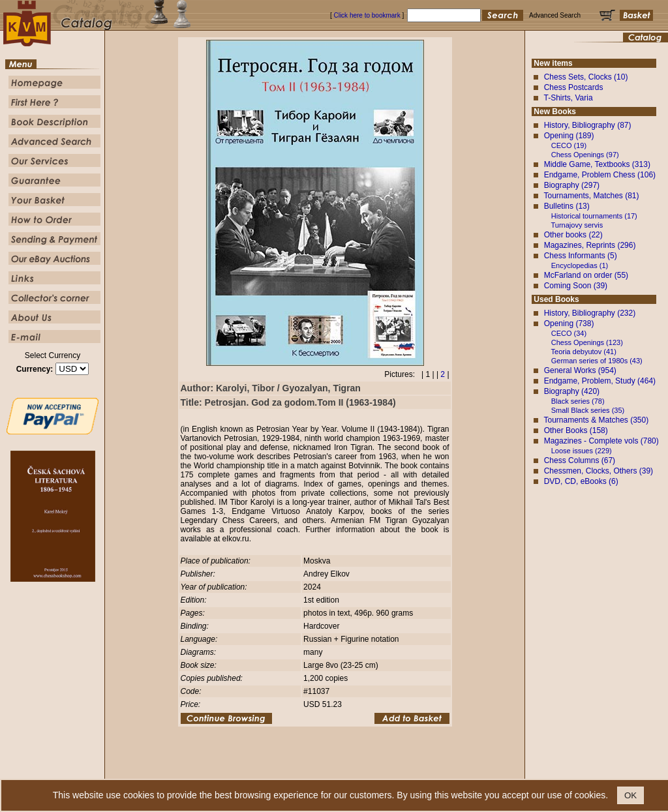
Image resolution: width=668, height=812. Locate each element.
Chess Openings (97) (585, 155)
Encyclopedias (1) (580, 265)
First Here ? (257, 769)
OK (630, 795)
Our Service (410, 769)
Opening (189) (569, 136)
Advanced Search (361, 769)
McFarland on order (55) (586, 275)
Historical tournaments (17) (594, 216)
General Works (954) (580, 370)
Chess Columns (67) (580, 460)
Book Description (305, 769)
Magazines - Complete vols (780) (601, 441)
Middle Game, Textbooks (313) (597, 164)
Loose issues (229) (582, 451)
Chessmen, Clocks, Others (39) (599, 471)
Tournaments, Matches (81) (591, 196)
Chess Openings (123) (587, 342)
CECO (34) (569, 333)
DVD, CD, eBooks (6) (581, 481)
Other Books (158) (576, 430)
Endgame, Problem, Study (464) (600, 381)
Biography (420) (572, 391)
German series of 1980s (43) (597, 361)
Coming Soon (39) (576, 286)
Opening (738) (569, 323)
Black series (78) (578, 401)
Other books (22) (573, 235)
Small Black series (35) (588, 410)
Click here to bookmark (367, 15)
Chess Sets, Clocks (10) (586, 77)
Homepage (218, 769)
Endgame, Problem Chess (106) (600, 175)
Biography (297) (572, 185)
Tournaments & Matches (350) (596, 420)
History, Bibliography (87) (588, 125)
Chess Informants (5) (581, 256)
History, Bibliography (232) (590, 313)
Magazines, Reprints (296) (590, 245)
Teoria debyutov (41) (584, 352)
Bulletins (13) (567, 206)
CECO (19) (569, 145)
